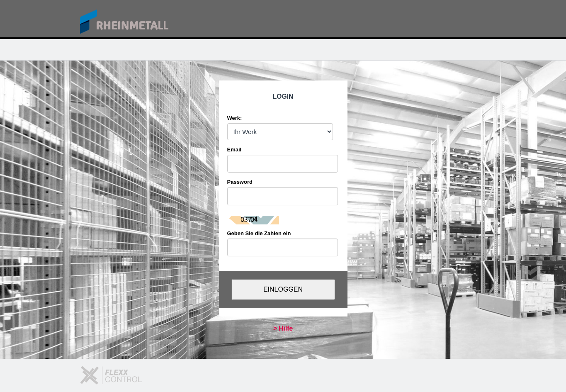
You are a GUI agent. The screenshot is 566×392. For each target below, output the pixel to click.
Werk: (235, 118)
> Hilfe (283, 328)
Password (240, 182)
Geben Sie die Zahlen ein (259, 233)
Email (234, 150)
